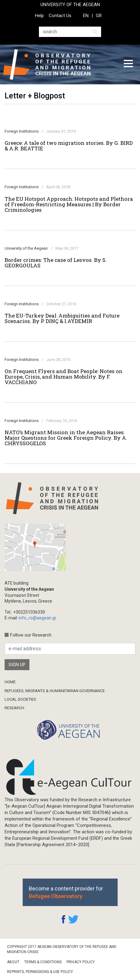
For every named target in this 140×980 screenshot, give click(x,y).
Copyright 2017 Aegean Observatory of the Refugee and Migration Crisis (62, 949)
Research (14, 708)
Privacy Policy (81, 962)
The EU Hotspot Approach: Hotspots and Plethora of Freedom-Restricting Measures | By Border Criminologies (69, 204)
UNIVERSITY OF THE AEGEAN (70, 5)
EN (86, 16)
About (13, 962)
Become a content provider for (66, 892)
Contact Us (60, 16)
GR (99, 16)
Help (39, 16)
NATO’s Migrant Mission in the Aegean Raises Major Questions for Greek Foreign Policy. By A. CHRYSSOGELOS (66, 438)
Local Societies (20, 699)
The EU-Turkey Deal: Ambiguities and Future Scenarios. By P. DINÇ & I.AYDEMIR (62, 318)
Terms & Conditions (43, 962)
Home (10, 682)
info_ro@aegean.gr (38, 618)
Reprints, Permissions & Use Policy (40, 972)
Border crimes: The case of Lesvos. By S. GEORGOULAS (56, 263)
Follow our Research (31, 635)
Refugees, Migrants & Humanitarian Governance (55, 691)
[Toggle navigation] (128, 64)
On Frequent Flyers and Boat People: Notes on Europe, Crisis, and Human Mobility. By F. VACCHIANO (64, 377)
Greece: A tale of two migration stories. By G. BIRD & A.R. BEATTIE (69, 146)
